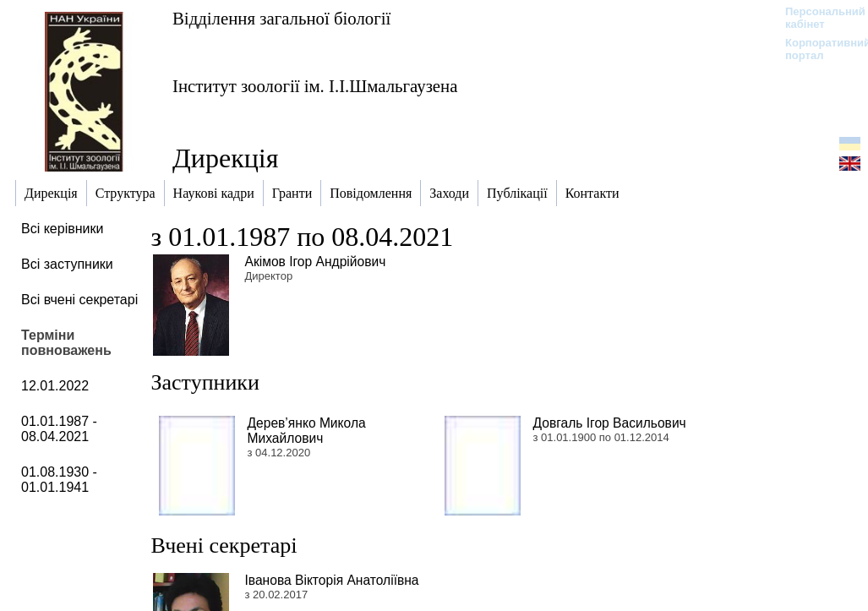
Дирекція (225, 158)
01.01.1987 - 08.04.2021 (59, 429)
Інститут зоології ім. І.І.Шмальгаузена (315, 86)
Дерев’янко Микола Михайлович (307, 431)
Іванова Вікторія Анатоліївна (332, 580)
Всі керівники (62, 229)
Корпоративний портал (817, 49)
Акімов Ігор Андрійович (316, 262)
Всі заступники (67, 264)
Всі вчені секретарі (79, 300)
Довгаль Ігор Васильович (610, 423)
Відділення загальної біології (281, 18)
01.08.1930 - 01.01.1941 (59, 480)
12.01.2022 (55, 386)
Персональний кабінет (817, 18)
